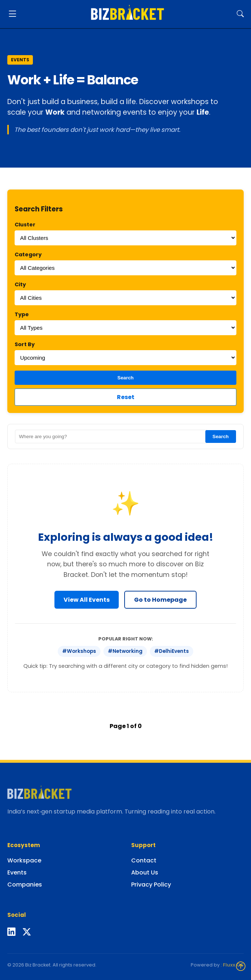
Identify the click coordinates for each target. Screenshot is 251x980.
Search (125, 378)
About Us (145, 872)
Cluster (25, 225)
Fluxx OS (233, 965)
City (20, 284)
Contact (144, 860)
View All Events (87, 600)
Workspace (24, 860)
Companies (25, 885)
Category (28, 254)
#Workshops (79, 651)
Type (22, 314)
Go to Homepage (160, 600)
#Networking (125, 651)
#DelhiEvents (172, 651)
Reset (126, 397)
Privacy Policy (151, 885)
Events (17, 872)
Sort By (25, 344)
